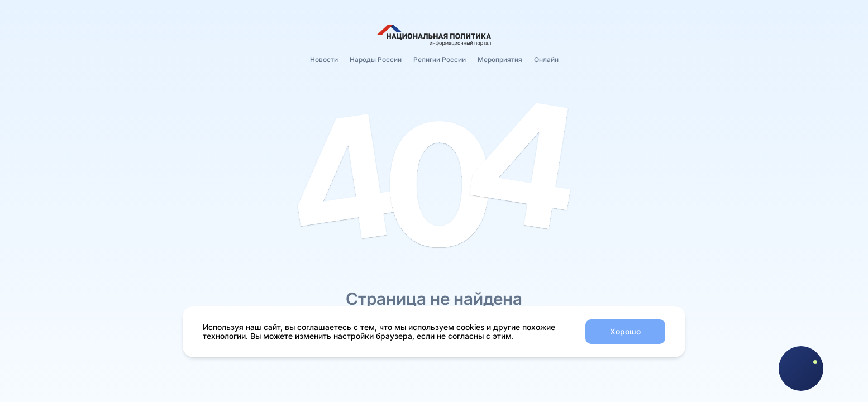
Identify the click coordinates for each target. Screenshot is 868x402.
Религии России (440, 59)
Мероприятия (500, 59)
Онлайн (546, 59)
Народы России (376, 59)
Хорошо (625, 331)
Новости (324, 59)
